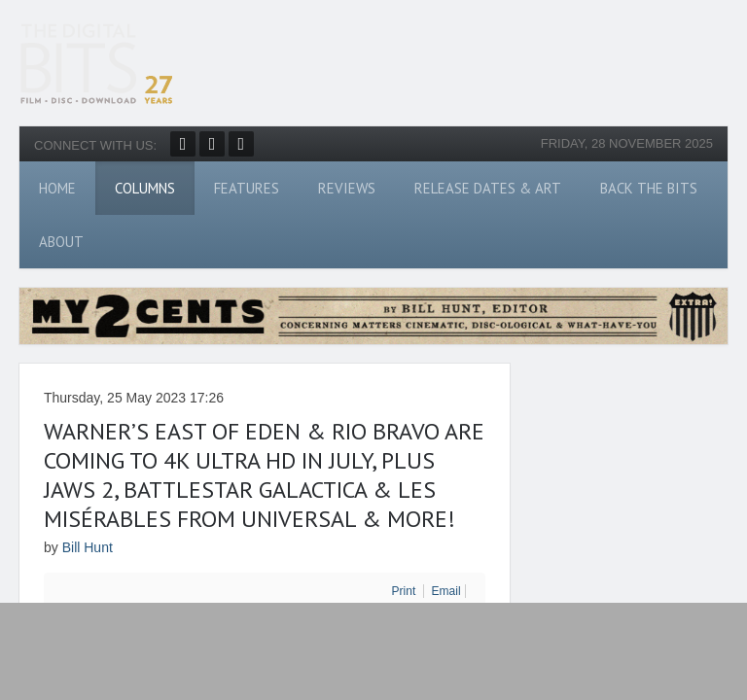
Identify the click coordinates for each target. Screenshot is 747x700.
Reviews (347, 188)
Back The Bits (649, 188)
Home (57, 188)
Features (247, 188)
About (61, 242)
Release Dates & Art (488, 188)
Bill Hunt (88, 547)
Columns (145, 188)
